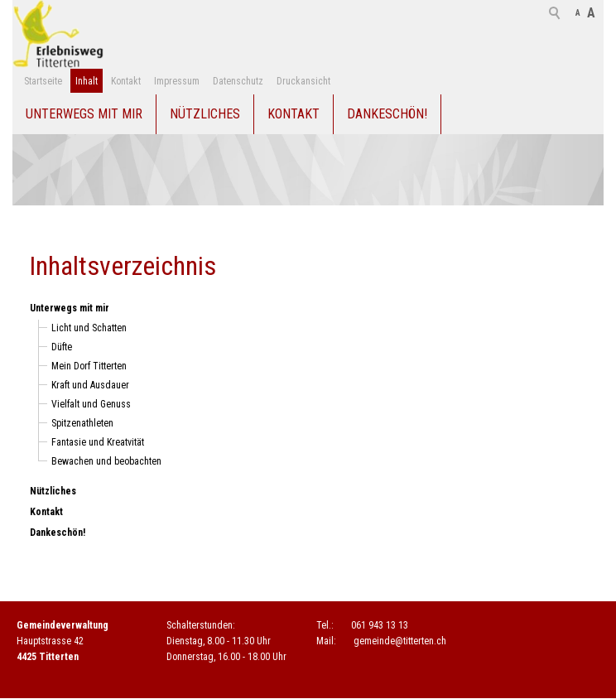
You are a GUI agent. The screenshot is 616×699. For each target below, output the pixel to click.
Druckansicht (303, 81)
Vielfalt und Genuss (91, 404)
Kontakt (126, 81)
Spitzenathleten (82, 423)
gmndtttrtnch (400, 641)
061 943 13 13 (380, 625)
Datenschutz (238, 81)
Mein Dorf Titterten (89, 366)
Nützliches (205, 114)
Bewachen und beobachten (106, 461)
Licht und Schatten (89, 328)
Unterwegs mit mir (84, 114)
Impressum (177, 81)
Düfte (62, 347)
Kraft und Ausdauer (90, 385)
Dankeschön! (387, 114)
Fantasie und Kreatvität (98, 442)
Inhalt (87, 81)
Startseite (43, 81)
